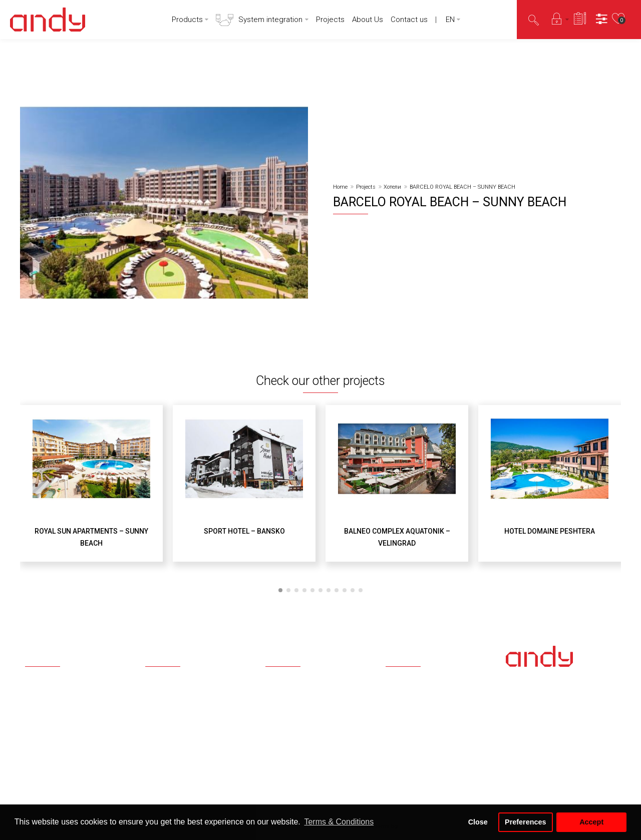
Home (340, 187)
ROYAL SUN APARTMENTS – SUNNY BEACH (91, 537)
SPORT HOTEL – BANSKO (244, 531)
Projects (366, 187)
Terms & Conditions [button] (339, 822)
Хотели (392, 187)
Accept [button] (591, 822)
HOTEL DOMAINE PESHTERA (550, 531)
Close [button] (478, 822)
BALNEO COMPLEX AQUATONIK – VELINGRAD (397, 537)
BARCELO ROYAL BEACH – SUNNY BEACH (462, 187)
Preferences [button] (525, 822)
